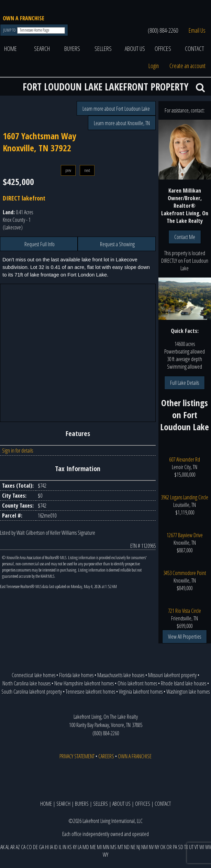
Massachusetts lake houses (121, 675)
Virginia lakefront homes (141, 692)
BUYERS (72, 48)
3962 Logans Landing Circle (185, 497)
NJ (138, 847)
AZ (18, 847)
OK (163, 847)
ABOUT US (135, 48)
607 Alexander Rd (185, 459)
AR (13, 847)
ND (127, 847)
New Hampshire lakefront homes (84, 683)
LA (80, 847)
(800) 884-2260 (163, 30)
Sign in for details (18, 451)
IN (64, 847)
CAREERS (106, 756)
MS (113, 847)
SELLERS (103, 48)
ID (56, 847)
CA (23, 847)
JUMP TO (10, 30)
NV (151, 847)
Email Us (197, 30)
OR (169, 847)
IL (60, 847)
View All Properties (185, 637)
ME (93, 847)
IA (51, 847)
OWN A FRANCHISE (24, 18)
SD (181, 847)
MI (99, 847)
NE (133, 847)
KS (70, 847)
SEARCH (42, 48)
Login (154, 66)
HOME (10, 48)
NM (145, 847)
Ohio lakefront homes (137, 683)
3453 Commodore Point (185, 573)
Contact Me (185, 237)
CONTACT (195, 48)
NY (157, 847)
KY (75, 847)
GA (41, 847)
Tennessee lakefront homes (90, 692)
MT (120, 847)
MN (106, 847)
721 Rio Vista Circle (185, 611)
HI (47, 847)
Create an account (187, 66)
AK (2, 847)
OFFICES (163, 48)
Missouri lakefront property (172, 675)
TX (186, 847)
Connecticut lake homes (34, 675)
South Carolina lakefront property (32, 692)
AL (7, 847)
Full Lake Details (185, 383)
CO (29, 847)
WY (105, 855)
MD (86, 847)
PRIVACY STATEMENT (77, 756)
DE (35, 847)
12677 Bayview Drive (185, 535)
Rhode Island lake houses (184, 683)
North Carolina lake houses (26, 683)
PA (175, 847)
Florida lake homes (76, 675)
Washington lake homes (188, 692)
